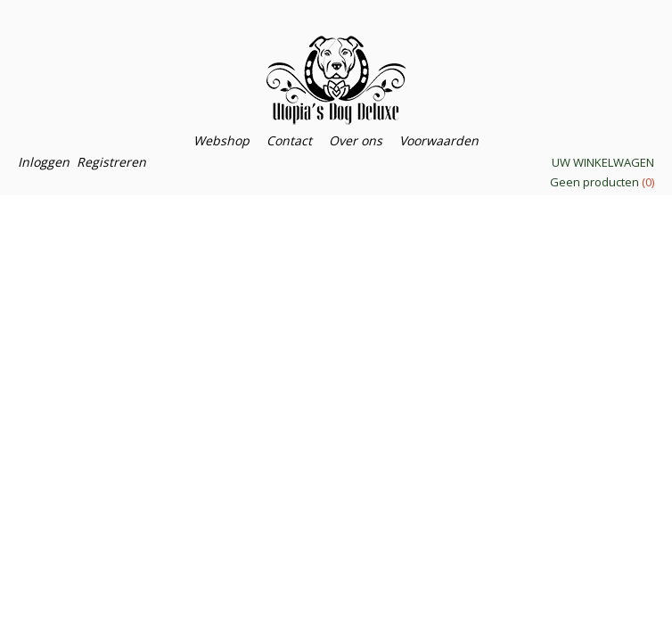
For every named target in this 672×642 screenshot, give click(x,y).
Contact (289, 140)
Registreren (111, 162)
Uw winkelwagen (603, 162)
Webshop (221, 140)
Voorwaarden (439, 140)
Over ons (356, 140)
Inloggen (44, 162)
